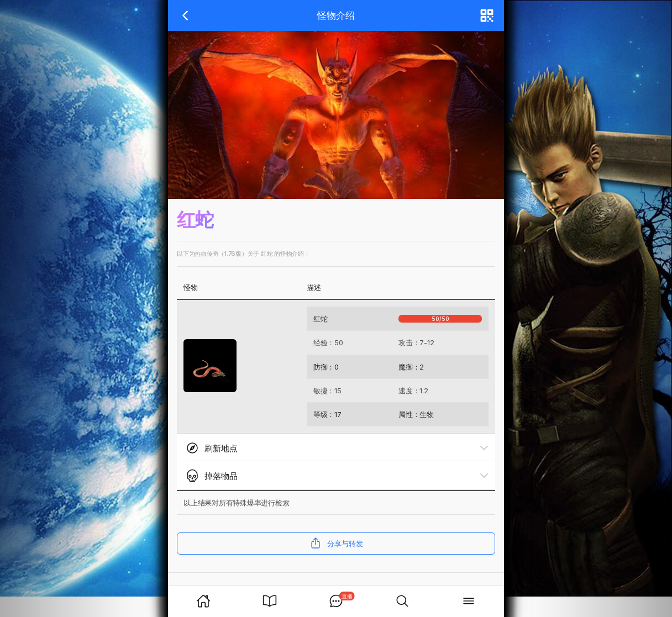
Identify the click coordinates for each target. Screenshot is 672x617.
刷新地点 (212, 448)
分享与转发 (336, 543)
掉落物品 (212, 476)
